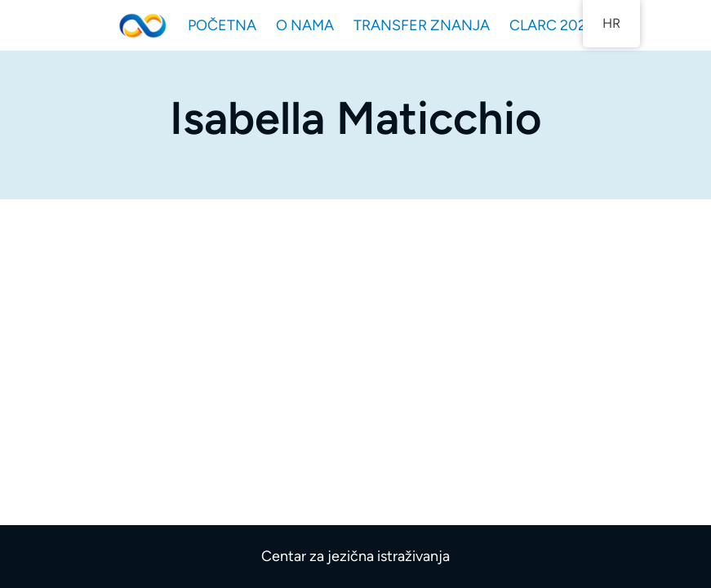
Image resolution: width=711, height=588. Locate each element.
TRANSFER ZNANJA (422, 25)
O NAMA (305, 25)
